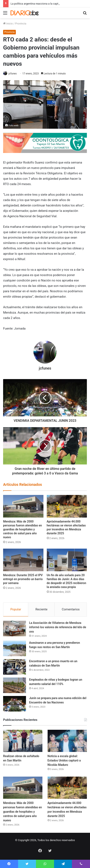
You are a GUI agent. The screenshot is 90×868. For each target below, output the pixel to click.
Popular (16, 609)
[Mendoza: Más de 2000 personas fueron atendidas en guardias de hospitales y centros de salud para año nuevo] (23, 506)
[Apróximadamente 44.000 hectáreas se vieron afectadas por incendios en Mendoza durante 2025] (67, 506)
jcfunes (13, 74)
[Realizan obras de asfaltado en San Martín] (23, 741)
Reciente (41, 609)
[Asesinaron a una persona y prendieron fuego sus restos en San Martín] (15, 648)
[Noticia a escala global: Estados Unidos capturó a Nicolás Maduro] (67, 741)
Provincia (21, 24)
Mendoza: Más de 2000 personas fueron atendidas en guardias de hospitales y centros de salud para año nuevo (23, 529)
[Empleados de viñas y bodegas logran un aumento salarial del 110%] (15, 685)
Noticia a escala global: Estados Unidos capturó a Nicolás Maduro (64, 760)
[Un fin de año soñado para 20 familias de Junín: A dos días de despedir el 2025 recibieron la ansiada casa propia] (67, 560)
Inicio (8, 24)
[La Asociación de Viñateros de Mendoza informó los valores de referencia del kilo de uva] (15, 629)
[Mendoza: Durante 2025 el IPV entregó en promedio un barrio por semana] (23, 560)
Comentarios (71, 609)
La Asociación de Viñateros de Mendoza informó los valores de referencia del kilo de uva (58, 627)
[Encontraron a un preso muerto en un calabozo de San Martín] (15, 667)
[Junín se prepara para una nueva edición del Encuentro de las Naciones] (15, 704)
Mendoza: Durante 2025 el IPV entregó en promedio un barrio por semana (23, 579)
